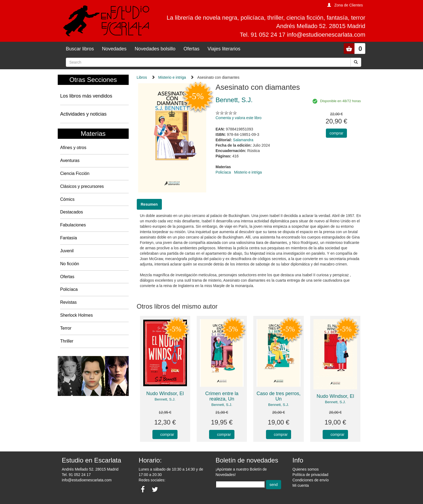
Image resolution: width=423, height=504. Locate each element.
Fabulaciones (73, 225)
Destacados (72, 212)
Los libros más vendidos (86, 96)
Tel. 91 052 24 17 (76, 475)
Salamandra (243, 140)
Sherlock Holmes (76, 315)
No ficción (70, 264)
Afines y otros (73, 148)
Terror (66, 328)
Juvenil (67, 251)
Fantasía (69, 238)
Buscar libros (80, 49)
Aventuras (70, 160)
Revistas (68, 302)
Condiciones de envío (311, 480)
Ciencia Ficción (75, 173)
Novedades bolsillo (155, 49)
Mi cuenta (301, 485)
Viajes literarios (224, 49)
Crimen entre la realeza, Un (222, 396)
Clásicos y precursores (82, 186)
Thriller (67, 341)
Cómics (67, 199)
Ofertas (191, 49)
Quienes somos (306, 469)
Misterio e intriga (172, 77)
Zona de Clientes (349, 5)
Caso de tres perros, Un (279, 396)
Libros (142, 77)
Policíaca (69, 289)
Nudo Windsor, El (165, 393)
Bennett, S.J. (165, 399)
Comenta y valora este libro (238, 118)
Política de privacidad (310, 475)
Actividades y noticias (83, 114)
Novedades (114, 49)
